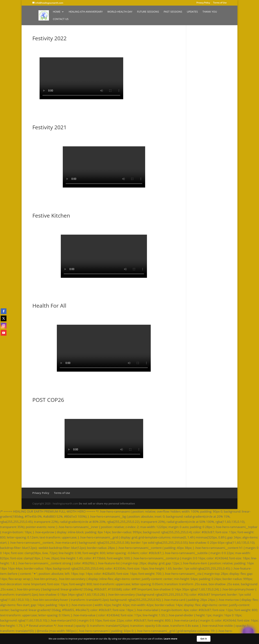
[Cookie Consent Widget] (129, 639)
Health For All (49, 306)
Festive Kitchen (51, 215)
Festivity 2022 (49, 38)
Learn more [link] (171, 639)
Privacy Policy (203, 3)
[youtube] (4, 333)
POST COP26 (48, 400)
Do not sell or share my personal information (107, 503)
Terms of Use (220, 3)
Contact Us (61, 19)
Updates (192, 12)
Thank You (210, 12)
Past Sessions (173, 12)
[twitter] (4, 318)
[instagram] (4, 326)
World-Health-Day (120, 12)
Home (57, 12)
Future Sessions (148, 12)
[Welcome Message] (248, 633)
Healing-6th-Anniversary (86, 12)
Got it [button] (204, 639)
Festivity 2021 (49, 127)
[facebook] (4, 311)
